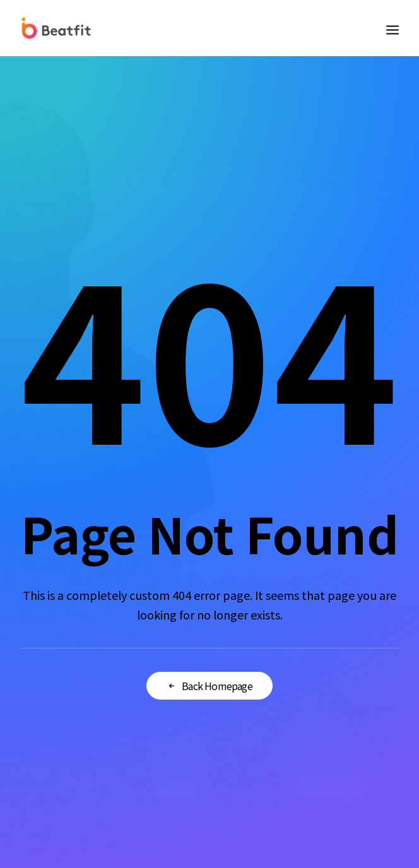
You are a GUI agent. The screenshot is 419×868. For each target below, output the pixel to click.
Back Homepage (209, 686)
